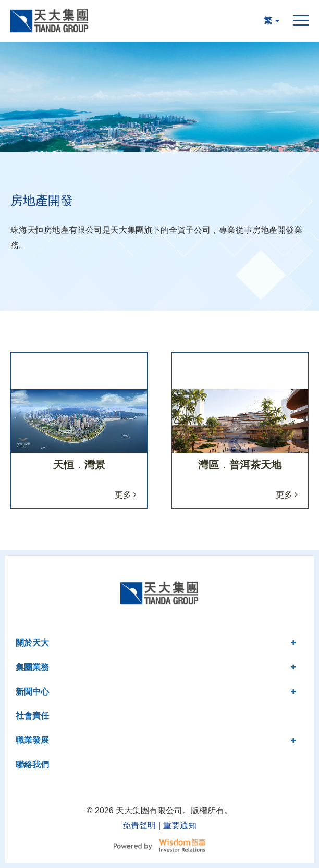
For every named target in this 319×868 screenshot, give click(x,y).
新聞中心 (156, 692)
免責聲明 (139, 826)
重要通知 (180, 826)
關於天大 (156, 643)
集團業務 (156, 667)
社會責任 (32, 716)
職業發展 (156, 740)
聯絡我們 (32, 765)
